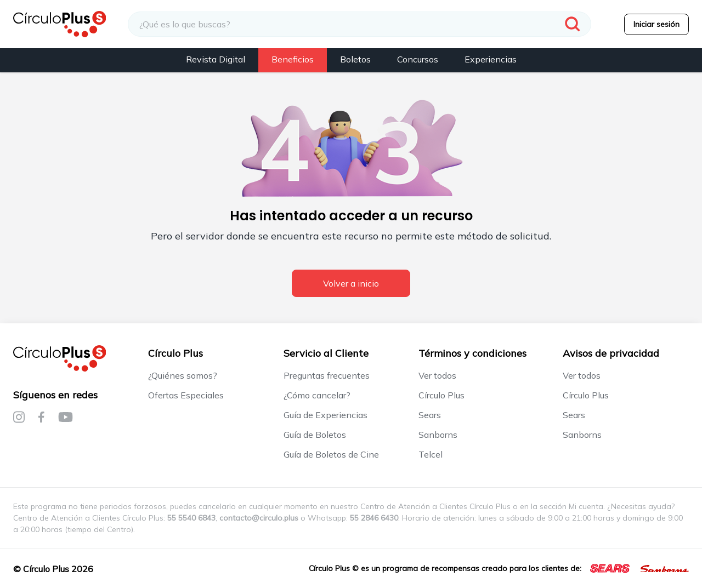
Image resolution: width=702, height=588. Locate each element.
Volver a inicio (351, 283)
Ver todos (437, 375)
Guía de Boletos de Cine (331, 454)
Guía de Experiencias (325, 415)
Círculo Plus (441, 395)
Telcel (431, 454)
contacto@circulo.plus (259, 518)
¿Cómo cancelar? (317, 395)
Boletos (355, 59)
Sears (430, 415)
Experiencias (491, 59)
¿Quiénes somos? (183, 375)
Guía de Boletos (315, 435)
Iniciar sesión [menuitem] (656, 24)
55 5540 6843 (191, 518)
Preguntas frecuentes (327, 375)
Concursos (418, 59)
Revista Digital (216, 59)
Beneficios (293, 59)
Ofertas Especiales (186, 395)
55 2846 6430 (374, 518)
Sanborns (438, 435)
